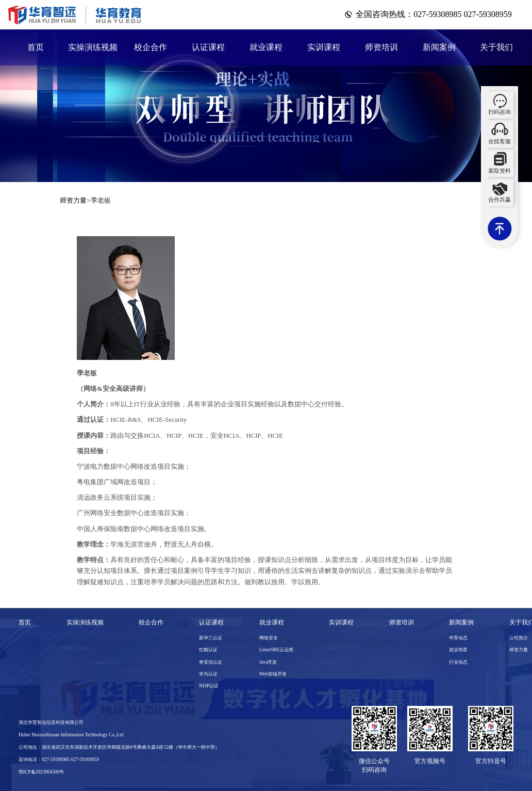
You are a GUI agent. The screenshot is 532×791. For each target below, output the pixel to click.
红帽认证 (208, 650)
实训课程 (324, 47)
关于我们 (496, 47)
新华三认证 (211, 638)
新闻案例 (439, 47)
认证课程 (208, 47)
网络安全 (269, 638)
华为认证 (208, 674)
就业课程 (266, 47)
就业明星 (458, 650)
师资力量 (73, 200)
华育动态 (458, 638)
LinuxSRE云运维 (276, 650)
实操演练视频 (93, 47)
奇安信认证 (211, 662)
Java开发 (268, 662)
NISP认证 (209, 686)
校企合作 (151, 47)
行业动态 (458, 662)
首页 (36, 47)
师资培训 (381, 47)
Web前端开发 (273, 674)
